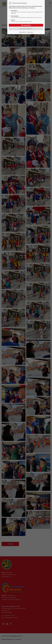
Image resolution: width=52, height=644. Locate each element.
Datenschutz (22, 32)
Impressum (30, 32)
